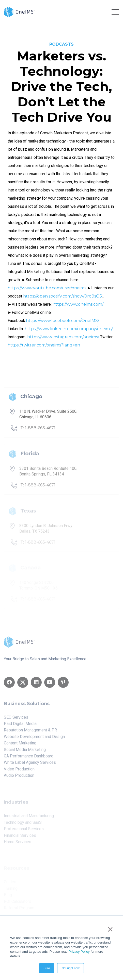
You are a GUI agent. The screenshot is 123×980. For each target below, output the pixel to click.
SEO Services (16, 719)
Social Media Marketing (25, 751)
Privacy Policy (79, 952)
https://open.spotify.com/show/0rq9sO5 (63, 296)
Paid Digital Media (20, 725)
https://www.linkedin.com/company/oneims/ (69, 329)
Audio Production (19, 777)
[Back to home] (19, 12)
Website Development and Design (34, 738)
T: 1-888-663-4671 (38, 430)
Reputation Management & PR (30, 732)
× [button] (110, 929)
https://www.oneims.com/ (78, 304)
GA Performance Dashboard (29, 758)
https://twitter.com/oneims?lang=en (44, 345)
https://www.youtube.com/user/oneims (47, 288)
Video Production (19, 771)
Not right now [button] (71, 968)
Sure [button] (47, 968)
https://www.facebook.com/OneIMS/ (63, 321)
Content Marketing (20, 745)
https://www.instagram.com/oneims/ (63, 337)
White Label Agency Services (30, 764)
